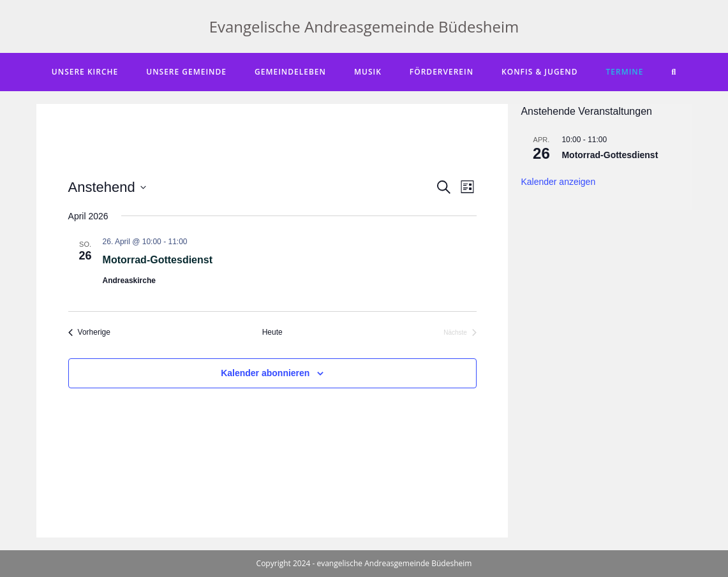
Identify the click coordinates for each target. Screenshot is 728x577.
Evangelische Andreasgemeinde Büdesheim (364, 26)
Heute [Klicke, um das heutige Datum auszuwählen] (272, 332)
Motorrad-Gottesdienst (158, 260)
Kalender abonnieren (265, 373)
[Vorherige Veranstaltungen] (89, 332)
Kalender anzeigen (558, 182)
